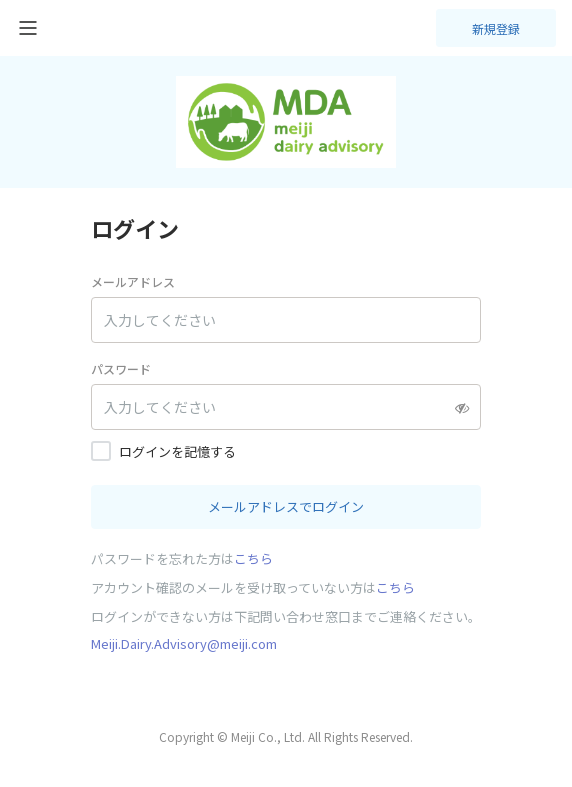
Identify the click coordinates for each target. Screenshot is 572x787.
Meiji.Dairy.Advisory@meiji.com (184, 643)
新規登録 (496, 28)
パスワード (121, 368)
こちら (253, 558)
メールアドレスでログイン (286, 506)
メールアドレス (133, 281)
